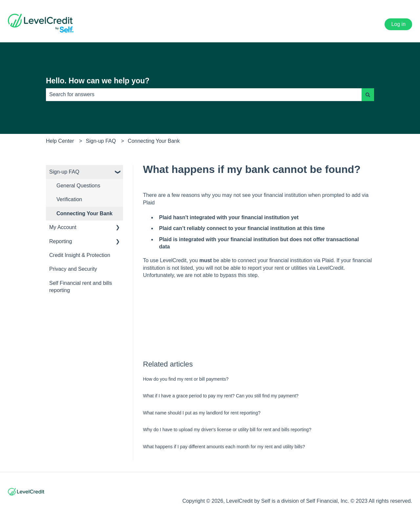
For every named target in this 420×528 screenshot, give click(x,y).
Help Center (60, 141)
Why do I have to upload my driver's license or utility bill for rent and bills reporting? (227, 430)
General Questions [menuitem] (78, 186)
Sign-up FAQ (101, 141)
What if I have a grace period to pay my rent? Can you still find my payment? (221, 396)
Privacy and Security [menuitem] (73, 269)
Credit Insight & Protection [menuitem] (80, 255)
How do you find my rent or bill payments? (186, 379)
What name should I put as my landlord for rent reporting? (202, 413)
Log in (398, 24)
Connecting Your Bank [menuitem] (84, 213)
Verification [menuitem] (69, 199)
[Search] (368, 95)
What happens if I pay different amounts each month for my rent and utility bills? (224, 447)
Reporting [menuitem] (61, 241)
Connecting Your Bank (154, 141)
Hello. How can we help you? (98, 81)
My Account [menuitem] (63, 227)
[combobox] (204, 95)
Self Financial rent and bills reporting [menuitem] (81, 287)
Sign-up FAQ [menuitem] (64, 172)
